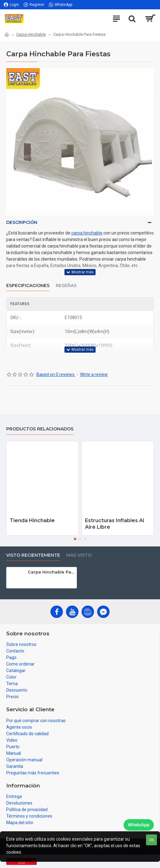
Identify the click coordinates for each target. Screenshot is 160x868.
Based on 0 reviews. (56, 374)
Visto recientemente (33, 555)
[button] (75, 539)
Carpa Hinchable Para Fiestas (51, 572)
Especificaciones (28, 286)
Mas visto (79, 555)
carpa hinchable (87, 233)
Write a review (94, 374)
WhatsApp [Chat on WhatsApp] (139, 825)
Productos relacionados (40, 429)
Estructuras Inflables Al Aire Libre (115, 524)
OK (151, 840)
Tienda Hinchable (32, 520)
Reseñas (66, 286)
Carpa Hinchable (31, 34)
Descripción (22, 222)
